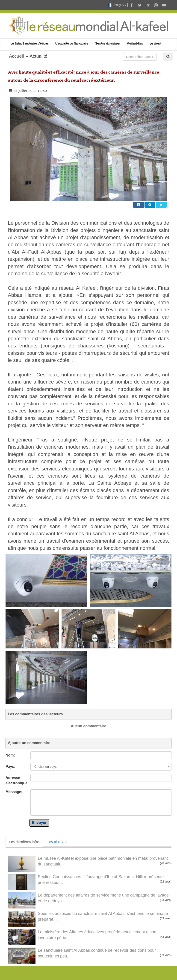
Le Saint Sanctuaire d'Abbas (29, 43)
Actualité (39, 56)
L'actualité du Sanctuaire (72, 43)
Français (117, 5)
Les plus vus (57, 842)
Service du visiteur (108, 43)
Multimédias (135, 43)
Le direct (155, 43)
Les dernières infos (24, 842)
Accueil (16, 56)
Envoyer (39, 823)
